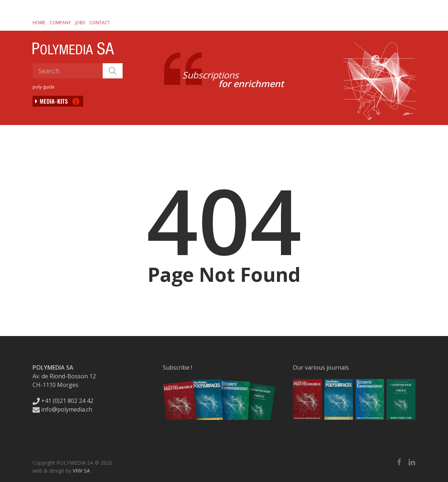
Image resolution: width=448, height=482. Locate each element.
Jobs (80, 23)
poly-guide (44, 87)
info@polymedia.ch (62, 409)
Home (39, 23)
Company (60, 23)
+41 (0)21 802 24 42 (63, 401)
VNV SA (81, 471)
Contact (100, 23)
